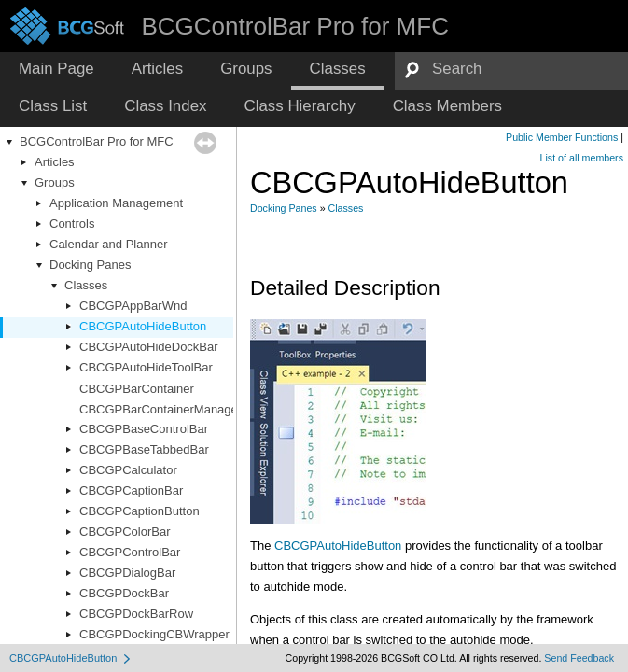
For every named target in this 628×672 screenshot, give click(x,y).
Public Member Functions (562, 137)
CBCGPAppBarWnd (133, 306)
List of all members (582, 158)
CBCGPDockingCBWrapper (154, 634)
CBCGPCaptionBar (131, 490)
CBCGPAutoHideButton (143, 326)
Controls (72, 224)
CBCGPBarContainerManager (160, 409)
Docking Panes (90, 265)
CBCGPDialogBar (127, 573)
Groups (55, 182)
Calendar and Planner (108, 244)
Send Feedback (579, 658)
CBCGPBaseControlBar (144, 429)
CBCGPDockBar (124, 593)
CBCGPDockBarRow (136, 614)
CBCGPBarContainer (137, 389)
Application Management (116, 203)
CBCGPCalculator (128, 470)
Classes (86, 285)
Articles (55, 162)
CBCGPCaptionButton (140, 511)
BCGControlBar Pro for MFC (97, 141)
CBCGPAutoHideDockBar (149, 347)
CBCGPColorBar (125, 532)
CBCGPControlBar (130, 552)
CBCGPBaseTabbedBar (144, 449)
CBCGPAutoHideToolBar (146, 367)
